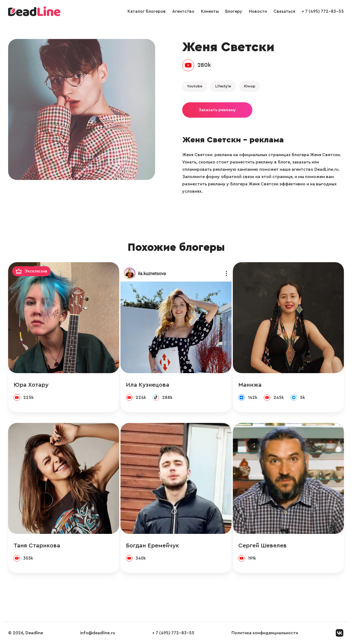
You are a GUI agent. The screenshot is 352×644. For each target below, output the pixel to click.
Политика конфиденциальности (265, 633)
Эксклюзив (36, 271)
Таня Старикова (37, 546)
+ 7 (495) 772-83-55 (323, 11)
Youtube (195, 86)
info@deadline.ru (98, 633)
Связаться (284, 11)
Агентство (183, 11)
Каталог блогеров (147, 11)
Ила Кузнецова (148, 385)
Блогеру (234, 11)
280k (204, 65)
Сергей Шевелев (263, 546)
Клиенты (210, 11)
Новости (258, 11)
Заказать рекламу (217, 110)
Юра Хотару (31, 385)
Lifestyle (223, 86)
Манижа (250, 385)
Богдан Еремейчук (152, 546)
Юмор (250, 86)
